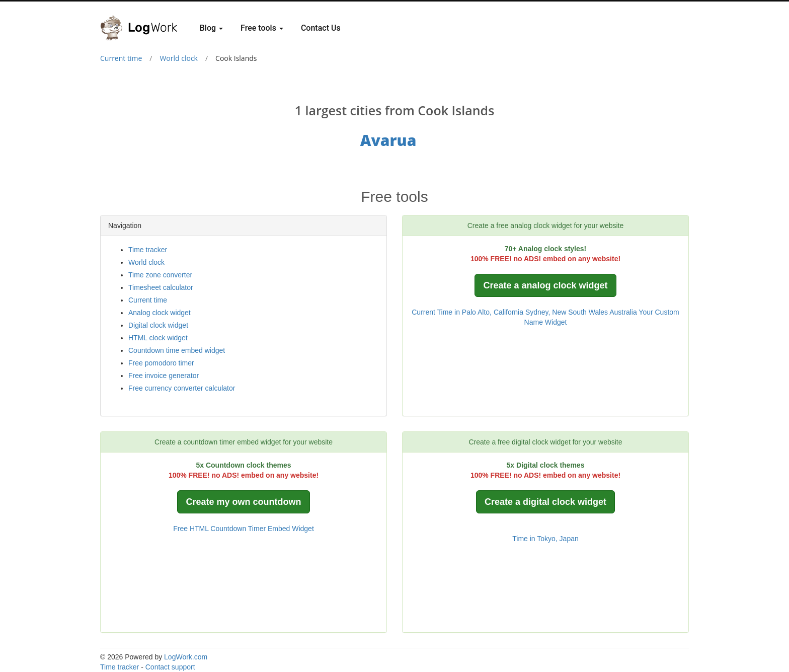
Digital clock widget (158, 325)
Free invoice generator (164, 376)
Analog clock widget (160, 313)
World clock (179, 58)
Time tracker (148, 250)
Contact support (170, 667)
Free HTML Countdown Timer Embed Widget (244, 529)
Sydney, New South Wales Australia (581, 312)
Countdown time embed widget (177, 350)
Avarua (388, 140)
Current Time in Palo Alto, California (467, 312)
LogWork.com (186, 657)
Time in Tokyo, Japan (545, 539)
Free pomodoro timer (161, 363)
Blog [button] (211, 28)
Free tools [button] (262, 28)
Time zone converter (160, 275)
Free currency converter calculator (182, 388)
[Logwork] (143, 21)
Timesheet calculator (161, 287)
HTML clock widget (158, 338)
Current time (121, 58)
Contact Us (321, 28)
